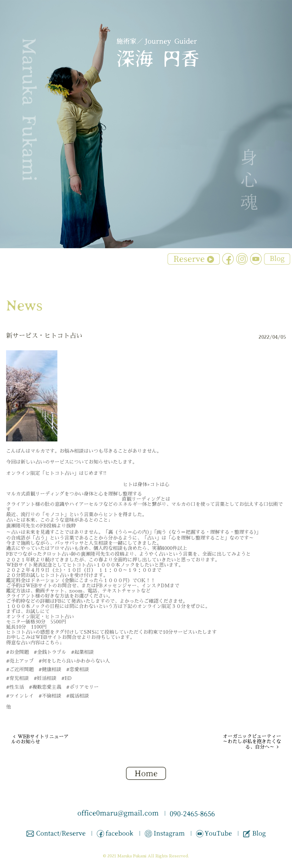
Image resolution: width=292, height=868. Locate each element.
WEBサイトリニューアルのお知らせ (40, 739)
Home (146, 774)
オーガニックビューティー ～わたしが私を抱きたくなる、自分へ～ (252, 742)
